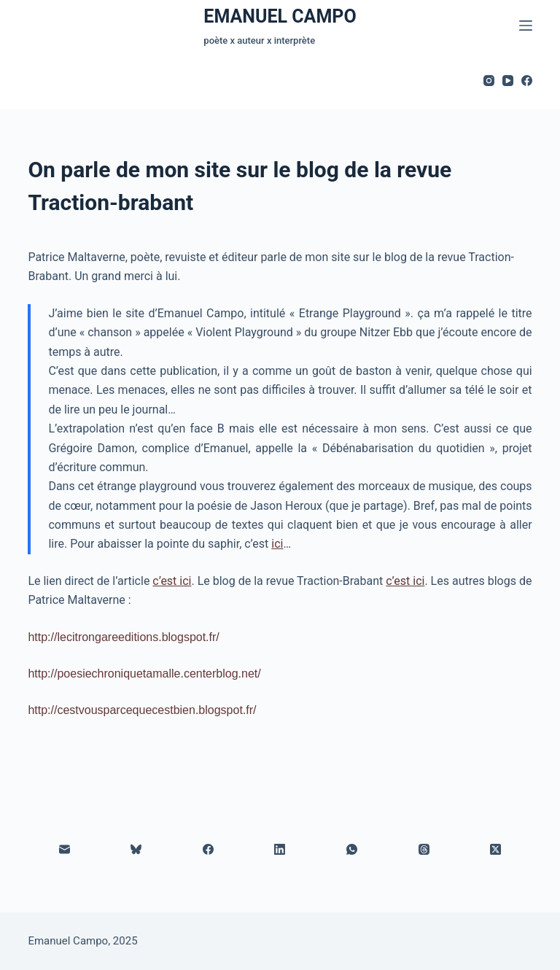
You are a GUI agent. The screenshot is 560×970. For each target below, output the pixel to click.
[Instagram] (489, 81)
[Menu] (526, 26)
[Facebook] (527, 81)
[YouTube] (508, 81)
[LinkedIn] (280, 850)
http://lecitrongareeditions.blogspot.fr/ (123, 637)
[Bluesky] (137, 850)
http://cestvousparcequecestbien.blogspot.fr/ (142, 710)
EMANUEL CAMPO (280, 16)
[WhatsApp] (353, 850)
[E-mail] (65, 850)
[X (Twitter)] (496, 850)
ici (277, 544)
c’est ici (172, 581)
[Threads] (424, 850)
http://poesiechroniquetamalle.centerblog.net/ (144, 674)
